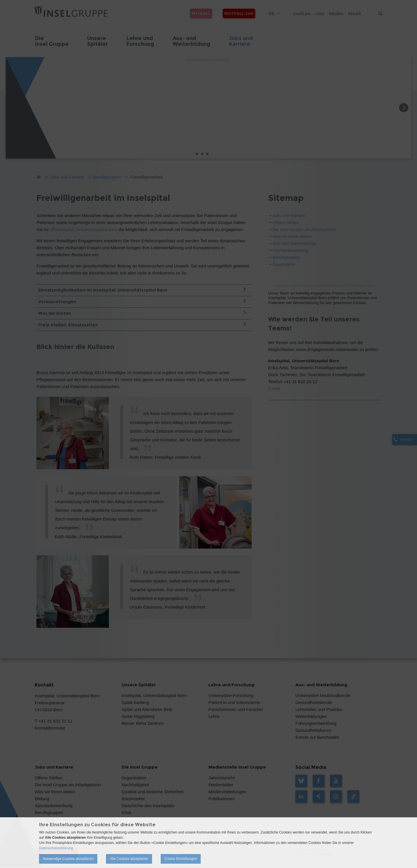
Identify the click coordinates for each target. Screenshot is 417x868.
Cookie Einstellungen (181, 859)
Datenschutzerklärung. (56, 848)
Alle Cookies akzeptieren (129, 859)
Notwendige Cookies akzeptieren (68, 859)
